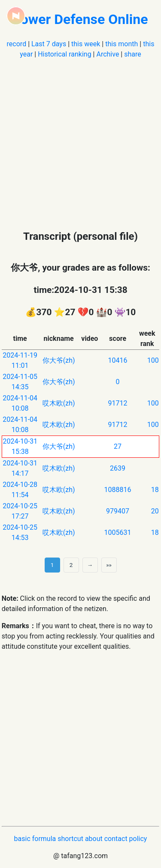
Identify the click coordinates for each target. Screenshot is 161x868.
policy (138, 839)
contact (116, 839)
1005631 (118, 532)
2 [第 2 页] (71, 565)
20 (155, 511)
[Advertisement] (80, 140)
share (133, 54)
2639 (118, 468)
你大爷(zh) (59, 360)
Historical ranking (64, 54)
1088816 (118, 490)
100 (153, 360)
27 (118, 446)
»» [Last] (109, 565)
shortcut (70, 839)
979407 (118, 511)
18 (155, 490)
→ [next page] (90, 565)
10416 (118, 360)
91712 (118, 403)
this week (86, 44)
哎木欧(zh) (59, 403)
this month (122, 44)
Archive (108, 54)
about (94, 839)
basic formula (35, 839)
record (17, 44)
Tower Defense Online (81, 19)
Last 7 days (49, 44)
